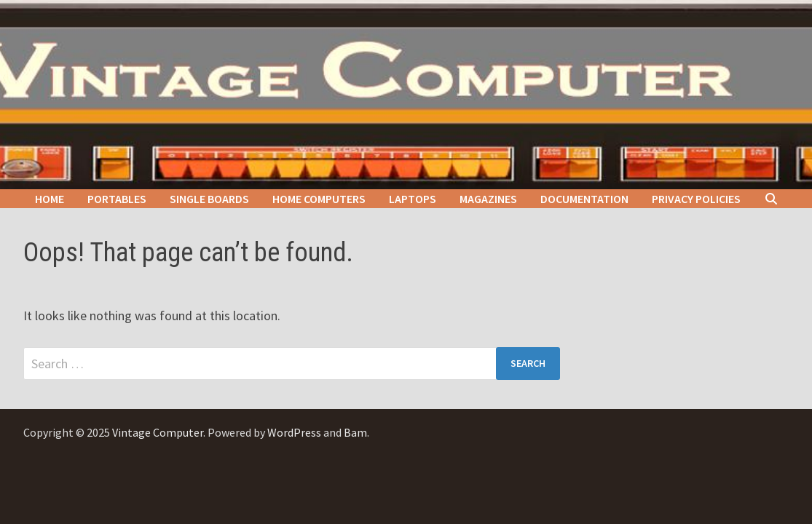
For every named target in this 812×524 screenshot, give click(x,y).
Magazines (488, 199)
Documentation (584, 199)
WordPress (294, 432)
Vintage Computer (158, 432)
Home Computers (319, 199)
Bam (355, 432)
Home (50, 199)
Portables (117, 199)
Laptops (413, 199)
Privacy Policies (696, 199)
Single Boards (209, 199)
